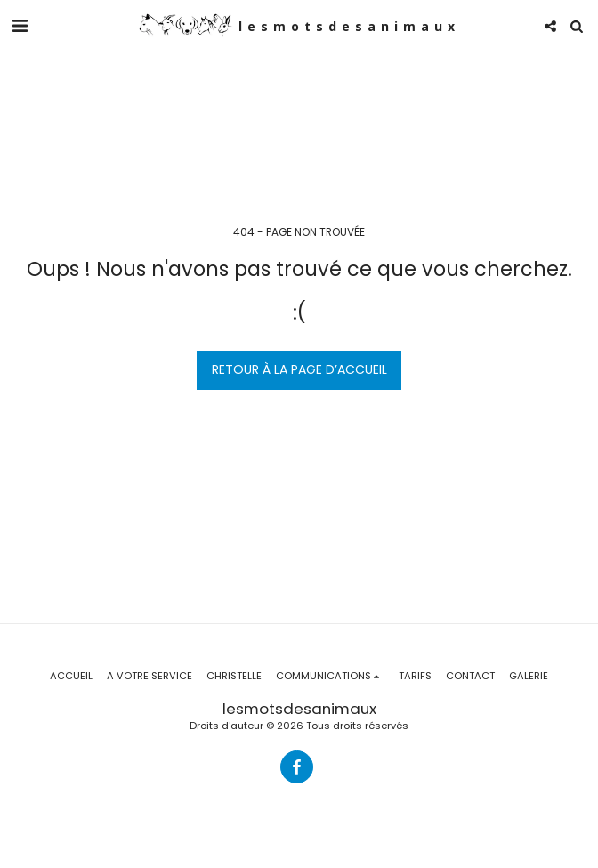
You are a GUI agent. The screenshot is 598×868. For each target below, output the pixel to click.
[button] (20, 26)
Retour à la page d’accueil (299, 369)
